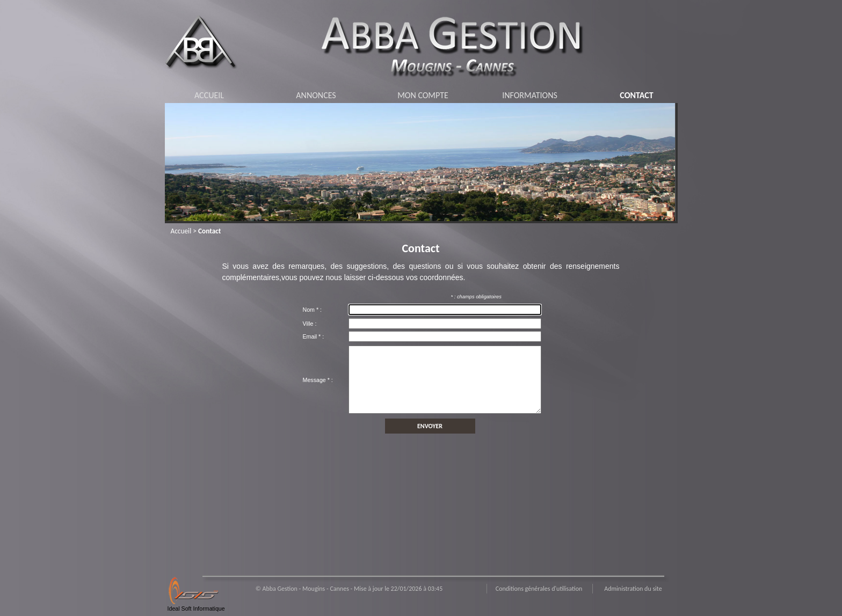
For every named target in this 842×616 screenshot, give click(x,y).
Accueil (181, 231)
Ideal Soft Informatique (196, 608)
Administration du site (633, 589)
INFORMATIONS (530, 95)
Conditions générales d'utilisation (539, 589)
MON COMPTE (423, 95)
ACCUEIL (209, 95)
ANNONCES (316, 95)
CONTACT (636, 95)
